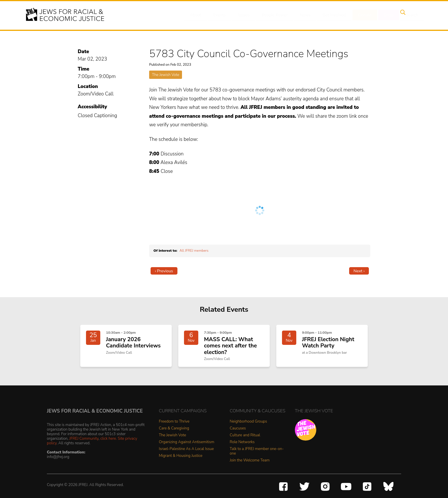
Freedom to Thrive (174, 423)
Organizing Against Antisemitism (187, 444)
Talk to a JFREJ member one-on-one (257, 453)
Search (407, 15)
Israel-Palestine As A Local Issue (186, 450)
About (201, 15)
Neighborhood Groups (248, 423)
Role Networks (242, 444)
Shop (386, 15)
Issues (247, 15)
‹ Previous (164, 271)
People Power (276, 15)
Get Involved (334, 15)
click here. (109, 440)
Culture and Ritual (245, 437)
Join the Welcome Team (250, 462)
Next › (359, 271)
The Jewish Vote (166, 75)
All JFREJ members (194, 251)
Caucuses (238, 430)
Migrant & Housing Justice (181, 457)
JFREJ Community (84, 440)
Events (224, 15)
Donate (363, 15)
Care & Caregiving (174, 430)
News (306, 15)
